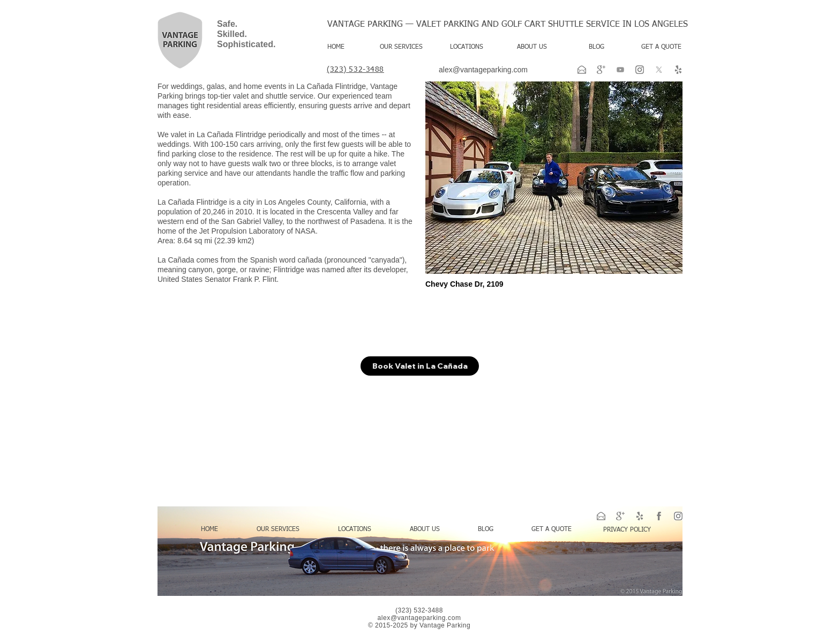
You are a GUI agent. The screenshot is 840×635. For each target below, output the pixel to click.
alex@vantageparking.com (483, 70)
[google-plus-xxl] (601, 70)
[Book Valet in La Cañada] (420, 366)
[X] (659, 70)
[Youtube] (620, 70)
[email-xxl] (582, 70)
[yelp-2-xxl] (678, 70)
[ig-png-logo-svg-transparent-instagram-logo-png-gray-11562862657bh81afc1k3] (640, 70)
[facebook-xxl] (659, 516)
